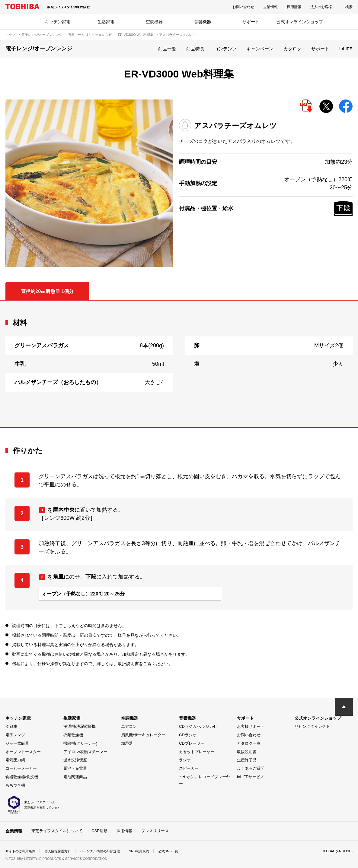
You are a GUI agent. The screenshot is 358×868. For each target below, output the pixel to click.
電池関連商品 (75, 777)
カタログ (292, 49)
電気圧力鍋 (15, 760)
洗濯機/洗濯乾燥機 (80, 726)
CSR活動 (99, 830)
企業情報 (270, 7)
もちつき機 (15, 785)
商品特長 (195, 49)
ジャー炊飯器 (17, 743)
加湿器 (127, 743)
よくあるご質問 (251, 768)
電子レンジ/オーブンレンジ (42, 35)
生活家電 (106, 22)
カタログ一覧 (249, 743)
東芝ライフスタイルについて (57, 830)
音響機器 (203, 22)
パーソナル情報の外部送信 (107, 851)
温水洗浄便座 (75, 760)
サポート (251, 22)
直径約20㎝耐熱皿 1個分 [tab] (47, 291)
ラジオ (185, 760)
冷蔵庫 (11, 726)
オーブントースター (23, 752)
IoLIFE (346, 49)
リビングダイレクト (312, 726)
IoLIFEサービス (251, 777)
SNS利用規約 (149, 851)
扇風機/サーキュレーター (143, 735)
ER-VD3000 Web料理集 (136, 35)
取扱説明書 (247, 752)
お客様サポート (251, 726)
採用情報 (294, 7)
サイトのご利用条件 (22, 851)
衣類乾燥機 (73, 735)
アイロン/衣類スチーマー (86, 752)
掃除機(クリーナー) (80, 743)
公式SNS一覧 (180, 851)
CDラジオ (188, 735)
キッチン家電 (58, 22)
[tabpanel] (179, 364)
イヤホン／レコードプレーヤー (205, 780)
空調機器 (154, 22)
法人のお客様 (321, 7)
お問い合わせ (243, 7)
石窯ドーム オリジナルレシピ (90, 35)
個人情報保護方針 (62, 851)
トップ (10, 35)
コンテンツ (225, 49)
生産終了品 (247, 760)
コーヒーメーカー (21, 768)
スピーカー (189, 768)
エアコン (129, 726)
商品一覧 (167, 49)
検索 (349, 7)
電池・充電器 (75, 768)
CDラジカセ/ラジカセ (198, 726)
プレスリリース (155, 830)
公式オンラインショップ (300, 22)
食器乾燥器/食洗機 (22, 777)
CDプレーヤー (192, 743)
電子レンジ (15, 735)
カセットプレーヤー (197, 752)
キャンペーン (260, 49)
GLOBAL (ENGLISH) (336, 851)
